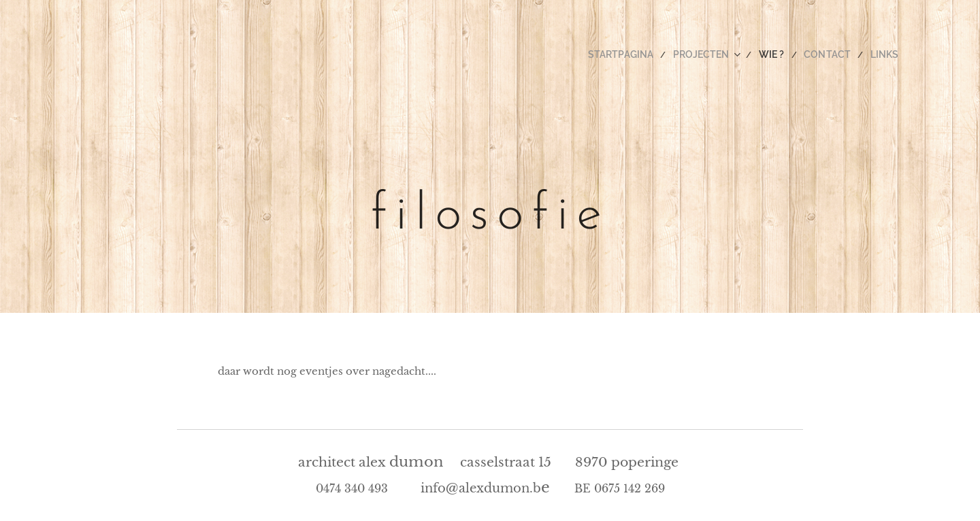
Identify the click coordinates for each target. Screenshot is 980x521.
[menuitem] (644, 54)
